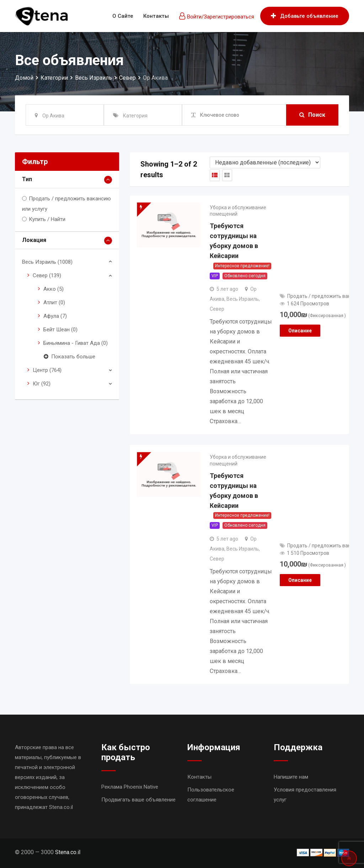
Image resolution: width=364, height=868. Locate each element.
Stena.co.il (68, 852)
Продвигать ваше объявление (138, 800)
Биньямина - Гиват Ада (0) (76, 343)
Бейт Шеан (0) (60, 330)
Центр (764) (47, 370)
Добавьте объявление (305, 16)
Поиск (312, 115)
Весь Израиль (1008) (47, 262)
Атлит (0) (54, 303)
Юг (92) (42, 384)
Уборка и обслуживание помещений (238, 211)
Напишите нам (291, 777)
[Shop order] (265, 162)
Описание (300, 331)
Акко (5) (53, 289)
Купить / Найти (47, 219)
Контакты (156, 16)
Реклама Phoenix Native (130, 787)
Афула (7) (55, 316)
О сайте (123, 16)
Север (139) (47, 275)
